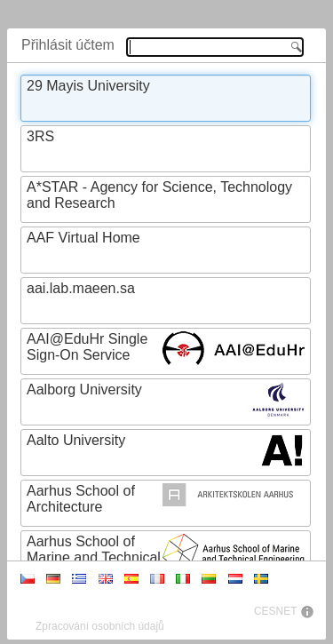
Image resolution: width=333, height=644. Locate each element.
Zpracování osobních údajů (100, 626)
